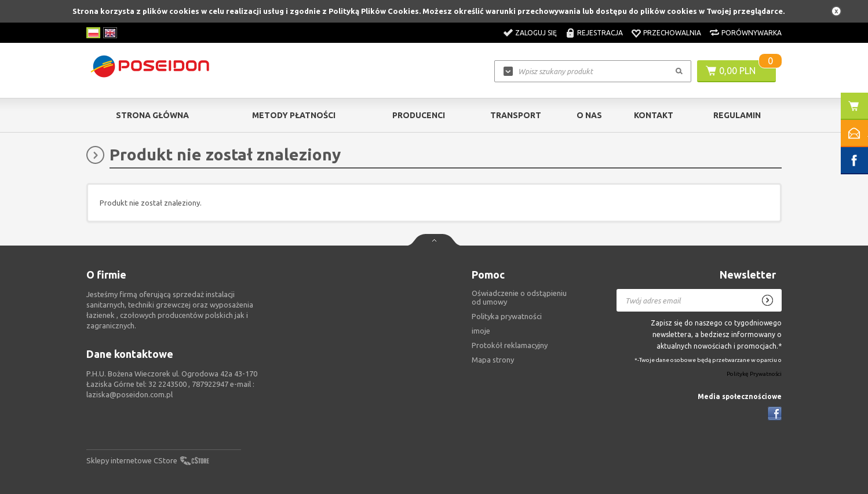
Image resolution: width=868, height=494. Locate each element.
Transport (516, 115)
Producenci (419, 115)
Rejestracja (600, 33)
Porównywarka (752, 33)
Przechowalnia (672, 33)
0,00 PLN (737, 71)
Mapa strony (493, 360)
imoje (481, 331)
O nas (589, 115)
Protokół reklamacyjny (510, 345)
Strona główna (152, 115)
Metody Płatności (294, 115)
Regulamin (737, 115)
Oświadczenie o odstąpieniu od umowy (519, 297)
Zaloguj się (536, 33)
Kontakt (654, 115)
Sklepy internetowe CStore (132, 460)
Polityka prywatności (507, 316)
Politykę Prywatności (754, 374)
